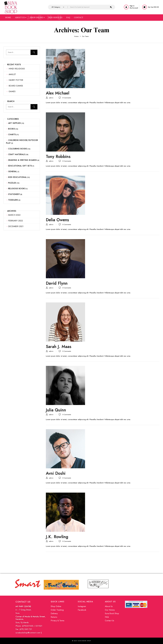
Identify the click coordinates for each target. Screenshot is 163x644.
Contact (79, 17)
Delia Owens (57, 220)
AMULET (12, 74)
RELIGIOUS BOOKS (17, 189)
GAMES (12, 91)
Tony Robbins (58, 156)
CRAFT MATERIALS (17, 154)
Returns (54, 617)
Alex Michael (58, 93)
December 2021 (16, 226)
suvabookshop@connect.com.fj (29, 633)
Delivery (54, 613)
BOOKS (12, 129)
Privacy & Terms (58, 621)
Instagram (82, 606)
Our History (110, 610)
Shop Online (37, 17)
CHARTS (12, 135)
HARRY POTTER (16, 80)
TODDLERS (13, 200)
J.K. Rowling (57, 537)
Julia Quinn (56, 410)
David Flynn (57, 283)
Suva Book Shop (112, 613)
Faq (68, 17)
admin (51, 98)
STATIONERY (14, 194)
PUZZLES (12, 183)
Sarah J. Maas (59, 347)
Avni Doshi (56, 473)
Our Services (55, 17)
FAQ (107, 617)
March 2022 (14, 215)
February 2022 (16, 221)
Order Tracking (57, 610)
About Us (21, 17)
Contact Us (109, 621)
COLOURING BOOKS (18, 149)
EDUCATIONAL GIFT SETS (20, 166)
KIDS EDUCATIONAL (17, 177)
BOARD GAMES (16, 86)
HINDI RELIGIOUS (17, 69)
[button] (151, 7)
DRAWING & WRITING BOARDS (23, 160)
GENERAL (13, 171)
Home (8, 17)
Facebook (82, 610)
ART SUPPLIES (15, 123)
